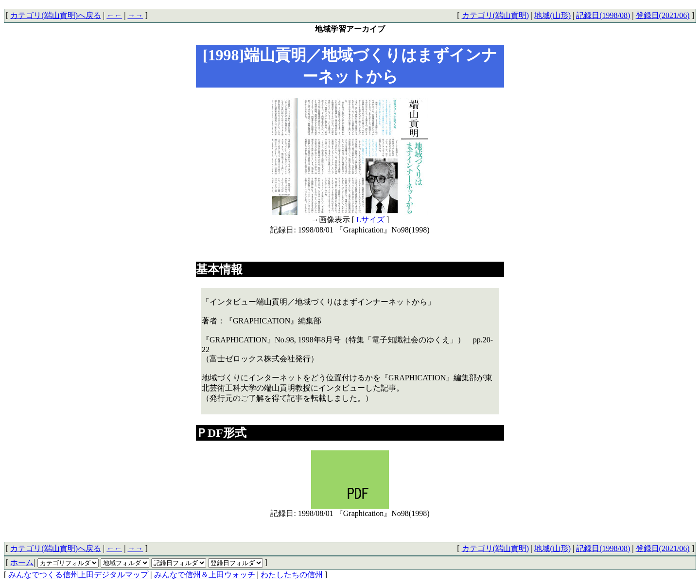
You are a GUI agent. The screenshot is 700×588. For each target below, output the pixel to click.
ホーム (22, 562)
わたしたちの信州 (292, 575)
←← (114, 15)
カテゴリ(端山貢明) (496, 15)
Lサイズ (370, 220)
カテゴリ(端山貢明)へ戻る (56, 15)
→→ (135, 15)
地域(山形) (552, 15)
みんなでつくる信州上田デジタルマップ (78, 575)
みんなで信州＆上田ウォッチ (205, 575)
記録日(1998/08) (603, 15)
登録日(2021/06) (663, 15)
